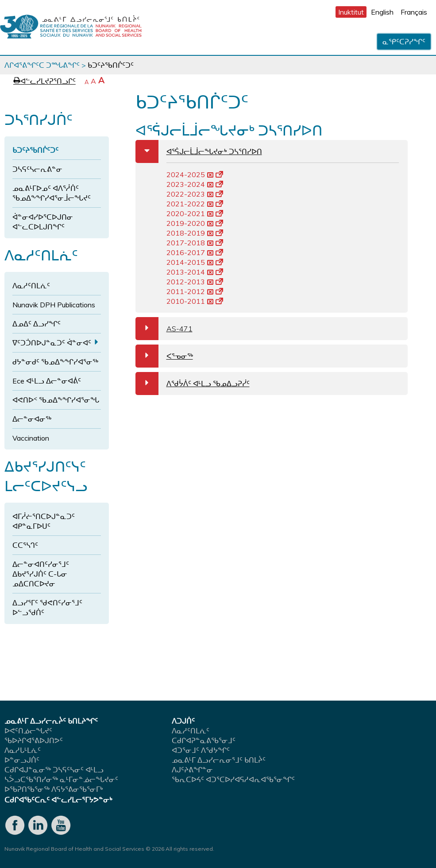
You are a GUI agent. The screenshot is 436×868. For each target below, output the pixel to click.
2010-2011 (195, 301)
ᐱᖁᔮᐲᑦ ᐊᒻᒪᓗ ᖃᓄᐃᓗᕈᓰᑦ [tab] (193, 384)
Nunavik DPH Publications (54, 305)
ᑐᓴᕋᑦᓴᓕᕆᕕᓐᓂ (37, 169)
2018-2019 (195, 233)
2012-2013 (195, 282)
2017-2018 (195, 243)
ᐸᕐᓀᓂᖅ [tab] (164, 356)
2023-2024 (195, 184)
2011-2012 (195, 291)
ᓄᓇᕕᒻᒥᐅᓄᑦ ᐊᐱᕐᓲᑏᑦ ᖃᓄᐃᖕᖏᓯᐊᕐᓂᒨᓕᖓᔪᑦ (52, 193)
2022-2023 (195, 194)
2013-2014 (195, 272)
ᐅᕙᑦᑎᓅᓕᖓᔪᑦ (28, 731)
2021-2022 (195, 204)
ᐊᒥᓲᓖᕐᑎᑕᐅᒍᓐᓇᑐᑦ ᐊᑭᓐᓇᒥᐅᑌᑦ (44, 521)
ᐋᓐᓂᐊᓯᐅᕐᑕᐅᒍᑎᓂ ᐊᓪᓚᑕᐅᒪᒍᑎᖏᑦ (43, 222)
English (382, 12)
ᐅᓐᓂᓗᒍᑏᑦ (22, 760)
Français (414, 12)
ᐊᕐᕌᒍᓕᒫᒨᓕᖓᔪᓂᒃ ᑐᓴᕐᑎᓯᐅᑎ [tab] (199, 151)
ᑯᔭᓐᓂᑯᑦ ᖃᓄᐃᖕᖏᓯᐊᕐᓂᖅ (55, 362)
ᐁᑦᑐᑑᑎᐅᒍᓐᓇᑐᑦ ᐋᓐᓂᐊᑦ (52, 343)
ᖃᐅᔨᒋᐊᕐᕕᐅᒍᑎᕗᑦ (34, 740)
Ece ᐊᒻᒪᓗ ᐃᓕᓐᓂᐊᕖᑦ (47, 381)
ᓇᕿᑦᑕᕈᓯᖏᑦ (404, 42)
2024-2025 (195, 174)
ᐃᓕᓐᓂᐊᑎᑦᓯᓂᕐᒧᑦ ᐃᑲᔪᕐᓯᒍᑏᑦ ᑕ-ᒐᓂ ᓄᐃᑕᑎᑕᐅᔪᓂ (41, 574)
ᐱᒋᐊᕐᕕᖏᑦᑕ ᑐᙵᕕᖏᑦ (42, 65)
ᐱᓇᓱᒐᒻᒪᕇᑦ (23, 750)
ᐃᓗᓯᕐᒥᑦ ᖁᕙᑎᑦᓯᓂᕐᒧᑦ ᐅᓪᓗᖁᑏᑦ (47, 608)
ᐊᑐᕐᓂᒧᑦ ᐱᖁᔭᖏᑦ (201, 750)
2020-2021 (195, 213)
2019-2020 (195, 223)
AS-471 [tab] (164, 329)
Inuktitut (351, 12)
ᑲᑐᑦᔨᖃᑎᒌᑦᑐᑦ (35, 150)
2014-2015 (195, 262)
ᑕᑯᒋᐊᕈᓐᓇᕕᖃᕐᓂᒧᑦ (204, 740)
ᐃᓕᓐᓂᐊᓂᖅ (32, 419)
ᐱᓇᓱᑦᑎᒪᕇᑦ (31, 286)
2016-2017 (195, 252)
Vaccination (31, 438)
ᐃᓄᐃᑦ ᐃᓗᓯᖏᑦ (37, 324)
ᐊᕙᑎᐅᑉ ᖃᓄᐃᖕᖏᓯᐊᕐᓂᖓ (56, 400)
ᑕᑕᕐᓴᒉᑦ (25, 545)
